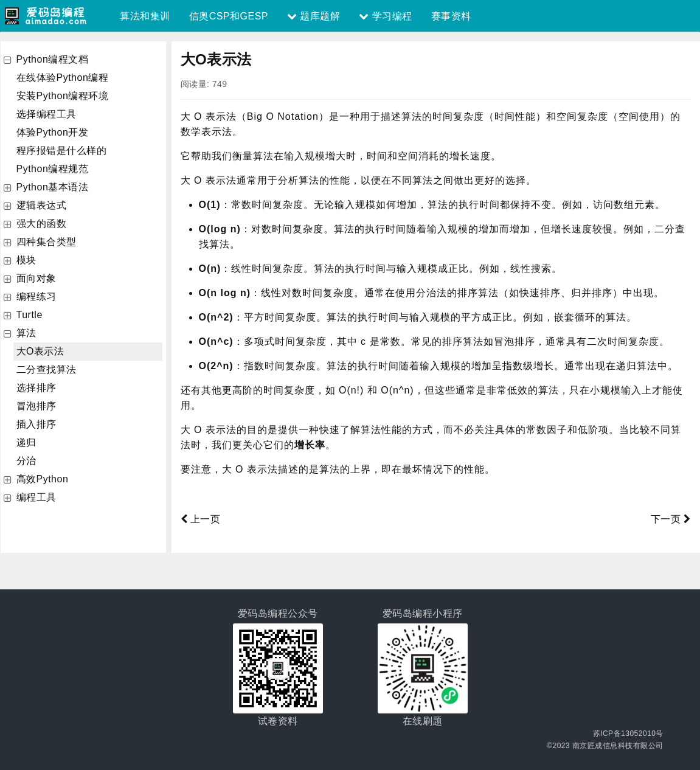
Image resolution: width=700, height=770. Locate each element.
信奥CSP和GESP (229, 16)
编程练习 (36, 297)
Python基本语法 (53, 187)
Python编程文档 (53, 59)
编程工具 (36, 497)
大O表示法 (40, 351)
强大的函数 (42, 224)
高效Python (43, 479)
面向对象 (36, 278)
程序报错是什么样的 (62, 151)
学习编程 (385, 16)
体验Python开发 (53, 132)
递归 (26, 442)
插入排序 (36, 424)
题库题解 (314, 16)
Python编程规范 (53, 169)
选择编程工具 (47, 114)
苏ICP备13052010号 (628, 734)
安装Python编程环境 (63, 96)
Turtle (29, 315)
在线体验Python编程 (63, 78)
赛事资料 (451, 16)
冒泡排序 (36, 406)
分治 (26, 461)
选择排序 (36, 388)
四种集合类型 (47, 242)
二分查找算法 (47, 369)
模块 (26, 260)
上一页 (201, 519)
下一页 (671, 519)
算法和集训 (145, 16)
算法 (26, 333)
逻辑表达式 (42, 205)
